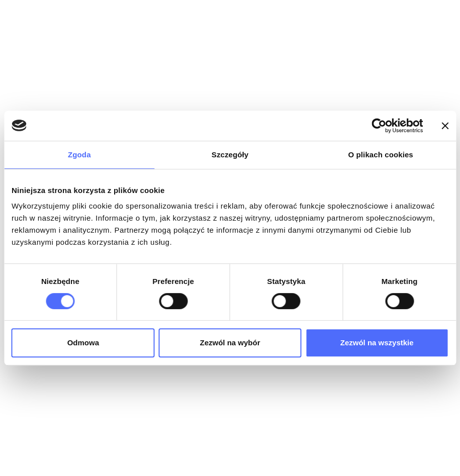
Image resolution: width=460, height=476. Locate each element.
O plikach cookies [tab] (381, 155)
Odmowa (83, 343)
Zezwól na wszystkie (377, 343)
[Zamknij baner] (445, 126)
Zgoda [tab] (79, 155)
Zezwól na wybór (230, 343)
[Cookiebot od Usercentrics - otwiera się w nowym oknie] (379, 126)
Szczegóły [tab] (230, 155)
